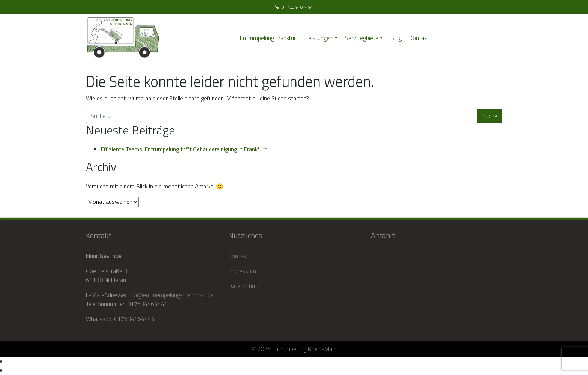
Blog (396, 38)
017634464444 (297, 7)
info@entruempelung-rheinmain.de (171, 295)
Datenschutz (244, 286)
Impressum (242, 271)
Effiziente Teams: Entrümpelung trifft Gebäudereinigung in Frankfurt (184, 149)
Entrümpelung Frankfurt (269, 38)
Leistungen (319, 38)
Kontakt (419, 38)
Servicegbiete (362, 38)
